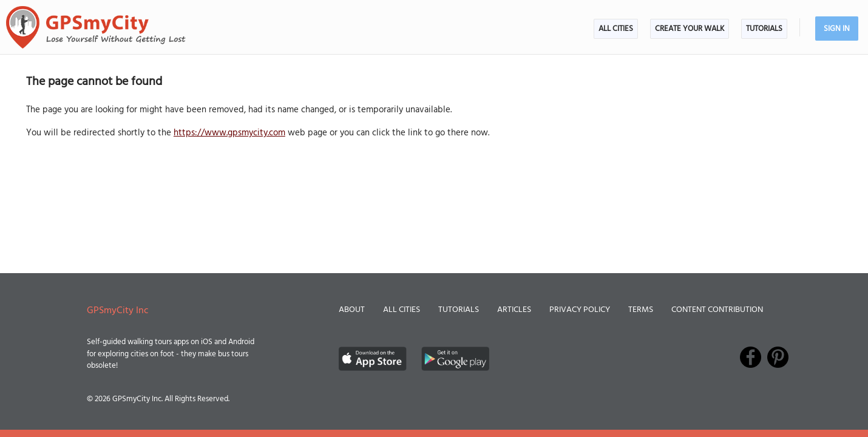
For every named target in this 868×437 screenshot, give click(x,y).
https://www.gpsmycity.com (229, 133)
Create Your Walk (690, 29)
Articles (514, 310)
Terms (641, 310)
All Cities (616, 29)
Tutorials (764, 29)
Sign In (837, 29)
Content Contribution (717, 310)
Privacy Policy (580, 310)
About (352, 310)
